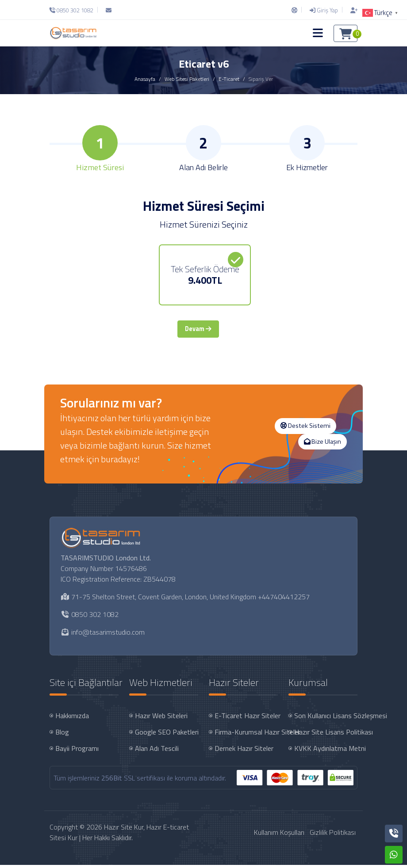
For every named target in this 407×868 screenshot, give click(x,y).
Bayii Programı (77, 751)
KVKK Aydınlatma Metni (327, 751)
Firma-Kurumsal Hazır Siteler (247, 735)
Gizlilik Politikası (333, 835)
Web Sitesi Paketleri (187, 79)
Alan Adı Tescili (157, 751)
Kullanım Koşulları (279, 835)
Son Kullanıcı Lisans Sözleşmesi (327, 719)
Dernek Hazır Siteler (244, 751)
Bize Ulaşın (323, 445)
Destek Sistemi (305, 429)
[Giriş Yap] (324, 10)
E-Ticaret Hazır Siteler (247, 719)
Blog (62, 735)
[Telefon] (74, 10)
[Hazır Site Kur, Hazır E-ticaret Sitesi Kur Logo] (73, 33)
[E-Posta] (109, 10)
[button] (318, 33)
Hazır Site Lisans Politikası (327, 735)
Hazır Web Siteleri (161, 719)
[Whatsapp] (394, 855)
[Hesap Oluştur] (352, 10)
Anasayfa (145, 79)
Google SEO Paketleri (167, 735)
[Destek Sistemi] (294, 10)
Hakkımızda (72, 719)
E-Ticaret (229, 79)
